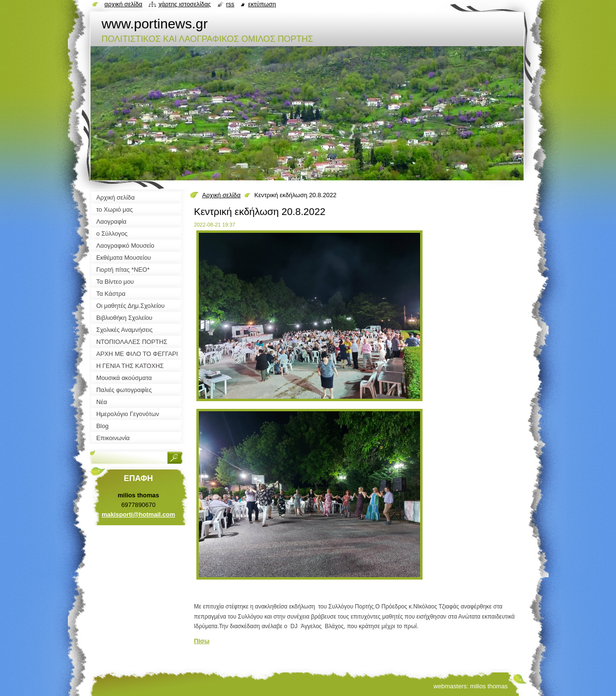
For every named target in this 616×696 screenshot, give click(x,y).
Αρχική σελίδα (221, 195)
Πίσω (202, 641)
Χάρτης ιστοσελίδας (185, 4)
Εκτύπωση (262, 4)
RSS (230, 4)
